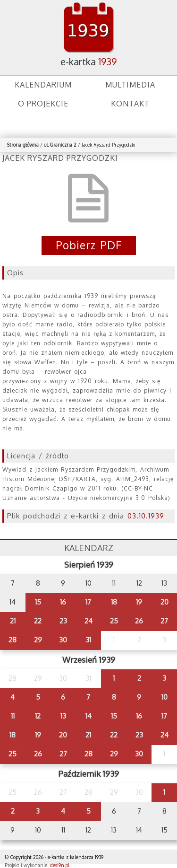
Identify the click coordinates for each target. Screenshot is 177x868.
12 (38, 716)
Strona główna (23, 145)
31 (88, 640)
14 (88, 716)
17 (88, 602)
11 (13, 716)
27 (164, 621)
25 (114, 621)
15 (38, 602)
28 (13, 640)
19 (139, 602)
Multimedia (130, 85)
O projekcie (43, 104)
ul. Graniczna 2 (60, 145)
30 (63, 640)
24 (88, 621)
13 (63, 716)
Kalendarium (43, 85)
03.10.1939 (146, 516)
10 (164, 697)
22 (38, 621)
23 (63, 621)
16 (63, 602)
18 (114, 602)
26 (139, 621)
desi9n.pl (60, 865)
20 (164, 602)
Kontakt (130, 104)
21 (13, 621)
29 (38, 640)
